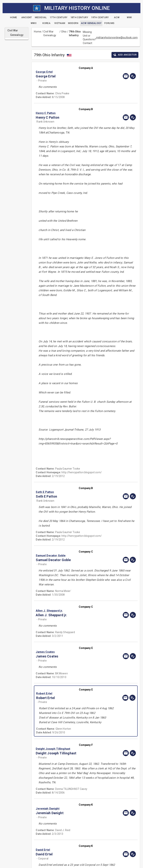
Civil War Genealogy (50, 33)
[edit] (133, 76)
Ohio (64, 32)
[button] (71, 72)
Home (38, 32)
